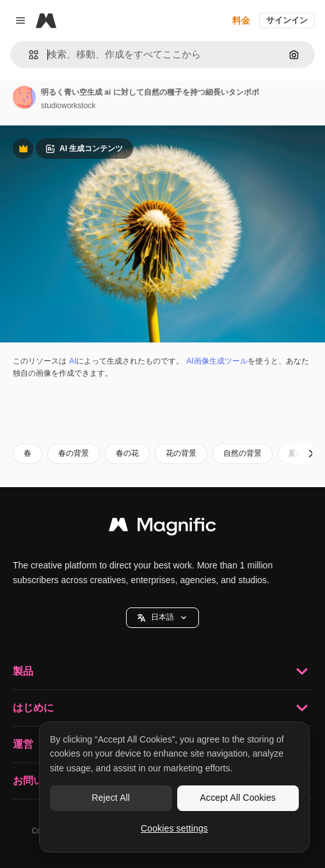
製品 (162, 671)
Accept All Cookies (238, 798)
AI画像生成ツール (217, 361)
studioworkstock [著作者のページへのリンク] (68, 106)
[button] (28, 55)
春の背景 (74, 453)
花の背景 (181, 453)
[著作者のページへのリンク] (24, 97)
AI (73, 361)
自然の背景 (242, 453)
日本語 (162, 617)
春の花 (127, 453)
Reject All (111, 798)
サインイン (287, 20)
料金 (241, 20)
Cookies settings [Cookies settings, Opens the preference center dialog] (174, 828)
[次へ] (311, 454)
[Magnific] (46, 20)
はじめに (162, 708)
